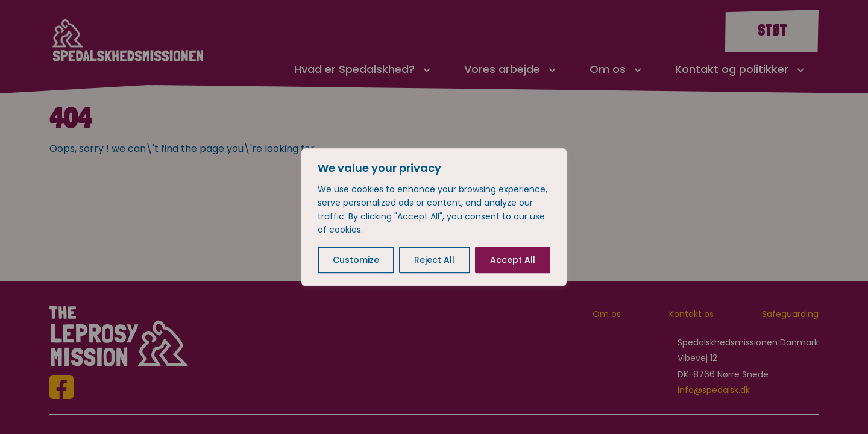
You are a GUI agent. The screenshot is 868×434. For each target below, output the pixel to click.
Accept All (513, 260)
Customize (356, 260)
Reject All (434, 260)
